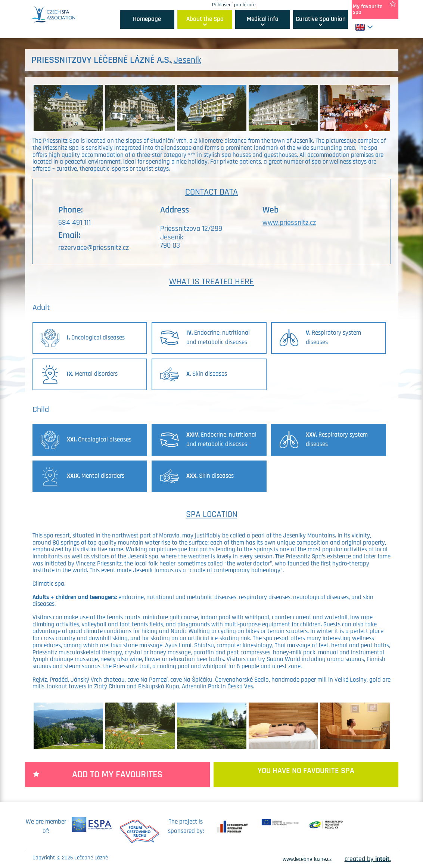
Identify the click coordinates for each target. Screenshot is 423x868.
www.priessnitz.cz (289, 223)
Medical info (263, 19)
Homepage (147, 19)
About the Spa (205, 19)
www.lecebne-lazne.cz (307, 859)
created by (368, 859)
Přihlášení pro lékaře (234, 5)
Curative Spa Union (321, 19)
